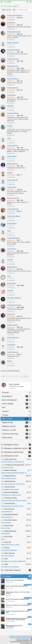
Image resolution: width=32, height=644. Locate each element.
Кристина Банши (13, 79)
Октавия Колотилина (14, 305)
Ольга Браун (11, 95)
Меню (2, 2)
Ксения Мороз (12, 223)
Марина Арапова (13, 43)
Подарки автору (15, 423)
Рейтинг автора (15, 438)
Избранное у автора (15, 426)
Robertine (10, 106)
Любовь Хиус (12, 187)
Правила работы (22, 637)
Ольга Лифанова (13, 338)
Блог (15, 408)
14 (22, 376)
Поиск (30, 2)
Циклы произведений (15, 400)
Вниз (30, 642)
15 (25, 376)
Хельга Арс (11, 314)
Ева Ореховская (13, 164)
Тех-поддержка (25, 639)
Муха (9, 231)
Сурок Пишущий (13, 209)
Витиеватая (11, 23)
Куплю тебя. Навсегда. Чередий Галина (17, 599)
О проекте (12, 636)
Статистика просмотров (15, 434)
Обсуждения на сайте (18, 456)
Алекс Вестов (12, 249)
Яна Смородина (13, 88)
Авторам (18, 636)
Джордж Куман (12, 267)
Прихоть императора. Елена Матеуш (17, 586)
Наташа (10, 126)
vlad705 (10, 173)
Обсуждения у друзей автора (18, 452)
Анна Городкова (13, 352)
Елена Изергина (13, 180)
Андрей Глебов (12, 325)
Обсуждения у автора (18, 445)
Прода (8, 2)
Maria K (10, 361)
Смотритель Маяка (14, 216)
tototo (9, 138)
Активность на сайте (15, 430)
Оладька (10, 290)
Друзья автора (15, 419)
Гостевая (5, 415)
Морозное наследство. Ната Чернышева (18, 605)
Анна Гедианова (13, 146)
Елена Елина (12, 283)
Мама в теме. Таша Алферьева (15, 580)
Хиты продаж (16, 576)
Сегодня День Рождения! (18, 570)
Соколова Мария (13, 113)
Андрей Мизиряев (13, 238)
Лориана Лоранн (13, 59)
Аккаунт (27, 2)
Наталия (10, 260)
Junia (9, 276)
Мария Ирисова (12, 66)
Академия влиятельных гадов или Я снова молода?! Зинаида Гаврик (17, 619)
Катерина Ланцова (13, 50)
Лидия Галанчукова (14, 32)
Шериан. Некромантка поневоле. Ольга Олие (17, 612)
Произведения (15, 396)
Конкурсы (5, 411)
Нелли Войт (11, 345)
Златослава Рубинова (15, 15)
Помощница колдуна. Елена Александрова (14, 626)
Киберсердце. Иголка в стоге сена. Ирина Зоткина (18, 593)
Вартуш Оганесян (13, 198)
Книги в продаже (15, 404)
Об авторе (5, 392)
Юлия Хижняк (12, 156)
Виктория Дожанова (14, 298)
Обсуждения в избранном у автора (18, 448)
